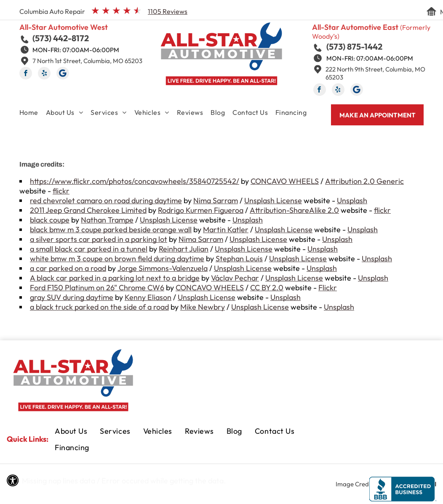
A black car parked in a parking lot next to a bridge (115, 278)
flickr (61, 191)
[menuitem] (33, 114)
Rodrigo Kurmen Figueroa (201, 210)
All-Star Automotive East (355, 27)
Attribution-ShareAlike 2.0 (294, 210)
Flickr (328, 288)
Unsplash (352, 200)
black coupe (50, 220)
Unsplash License (273, 200)
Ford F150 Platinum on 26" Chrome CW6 (97, 288)
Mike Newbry (203, 307)
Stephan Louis (239, 259)
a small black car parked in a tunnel (89, 249)
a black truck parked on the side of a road (99, 307)
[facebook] (26, 74)
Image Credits (355, 484)
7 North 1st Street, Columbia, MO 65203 (87, 61)
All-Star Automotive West (64, 27)
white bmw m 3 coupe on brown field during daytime (117, 259)
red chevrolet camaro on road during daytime (106, 200)
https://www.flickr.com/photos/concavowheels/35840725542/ (135, 181)
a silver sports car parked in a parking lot (99, 239)
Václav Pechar (235, 278)
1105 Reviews (168, 11)
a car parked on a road (68, 268)
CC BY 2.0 (267, 288)
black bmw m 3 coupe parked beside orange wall (111, 229)
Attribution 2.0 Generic (364, 181)
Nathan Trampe (107, 220)
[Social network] (63, 74)
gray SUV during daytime (72, 297)
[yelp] (44, 74)
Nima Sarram (216, 200)
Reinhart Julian (184, 249)
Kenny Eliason (148, 297)
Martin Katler (226, 229)
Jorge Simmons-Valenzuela (163, 268)
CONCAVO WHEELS (285, 181)
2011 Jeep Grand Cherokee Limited (88, 210)
